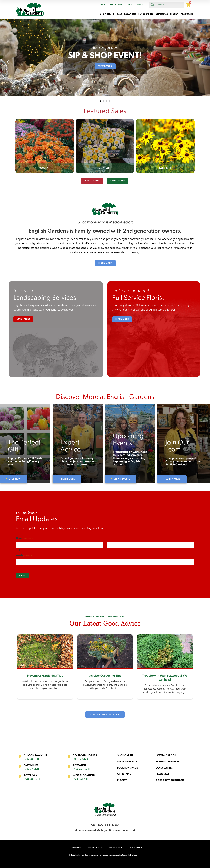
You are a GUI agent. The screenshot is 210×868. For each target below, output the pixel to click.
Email (24, 556)
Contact (130, 5)
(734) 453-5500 (81, 769)
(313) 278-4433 (81, 759)
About (104, 5)
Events (140, 5)
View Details (105, 66)
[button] (101, 101)
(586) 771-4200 (32, 769)
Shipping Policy (136, 848)
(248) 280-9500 (32, 779)
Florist (122, 780)
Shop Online (125, 756)
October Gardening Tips (105, 675)
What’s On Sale (127, 762)
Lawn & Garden (166, 756)
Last (109, 550)
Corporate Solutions (170, 780)
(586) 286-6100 (32, 759)
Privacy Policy (95, 848)
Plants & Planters (168, 762)
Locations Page (128, 768)
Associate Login (74, 848)
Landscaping (164, 768)
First (18, 550)
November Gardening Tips (45, 675)
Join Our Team (116, 5)
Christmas (124, 774)
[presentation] (8, 62)
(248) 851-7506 (81, 779)
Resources (163, 774)
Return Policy (116, 848)
